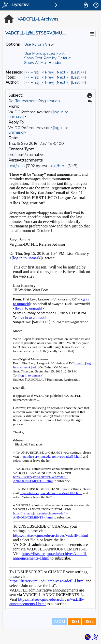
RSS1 (75, 622)
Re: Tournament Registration (34, 101)
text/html (58, 166)
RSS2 (89, 622)
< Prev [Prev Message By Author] (47, 82)
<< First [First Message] (32, 72)
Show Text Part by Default (47, 58)
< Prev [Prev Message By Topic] (47, 77)
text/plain (17, 166)
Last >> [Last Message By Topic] (78, 77)
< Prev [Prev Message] (47, 72)
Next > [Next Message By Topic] (63, 77)
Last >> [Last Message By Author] (78, 82)
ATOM (60, 622)
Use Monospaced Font (44, 53)
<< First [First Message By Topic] (32, 77)
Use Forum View (39, 44)
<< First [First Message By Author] (32, 82)
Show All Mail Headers (44, 63)
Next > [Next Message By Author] (63, 82)
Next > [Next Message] (63, 72)
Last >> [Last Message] (78, 72)
